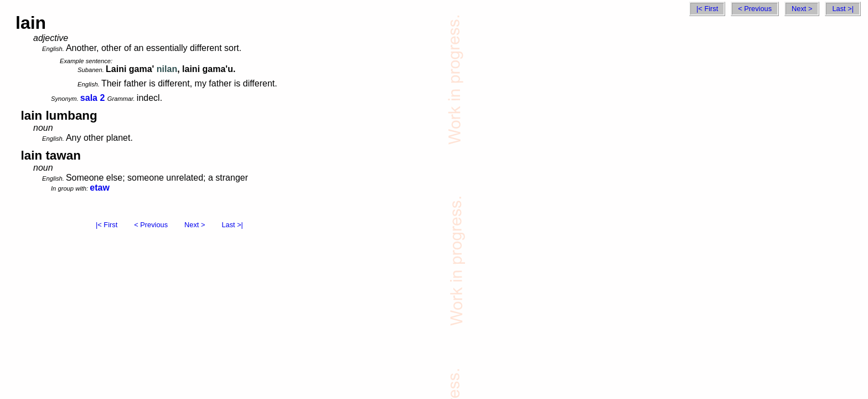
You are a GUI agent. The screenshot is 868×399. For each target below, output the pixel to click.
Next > (802, 9)
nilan (167, 69)
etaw (100, 188)
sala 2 (92, 98)
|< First (707, 9)
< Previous (755, 9)
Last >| (843, 9)
